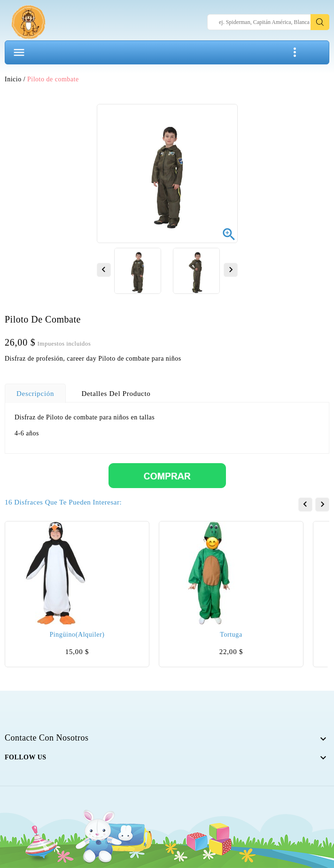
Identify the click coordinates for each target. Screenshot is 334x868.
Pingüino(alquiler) (77, 635)
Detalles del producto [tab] (116, 394)
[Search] (268, 22)
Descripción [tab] (35, 394)
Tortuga (231, 635)
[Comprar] (167, 475)
